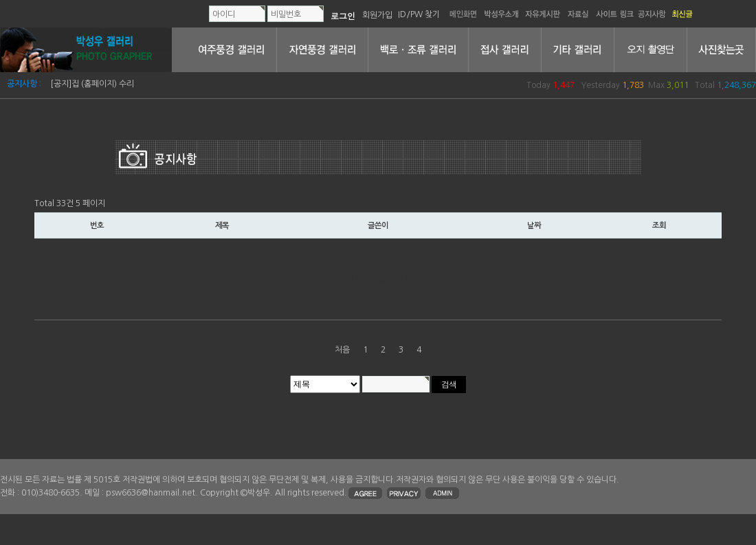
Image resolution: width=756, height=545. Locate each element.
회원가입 (377, 14)
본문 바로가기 (0, 0)
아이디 (224, 14)
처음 (342, 350)
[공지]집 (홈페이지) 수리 (92, 84)
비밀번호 (286, 14)
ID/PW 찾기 (419, 14)
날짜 (534, 225)
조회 (659, 225)
